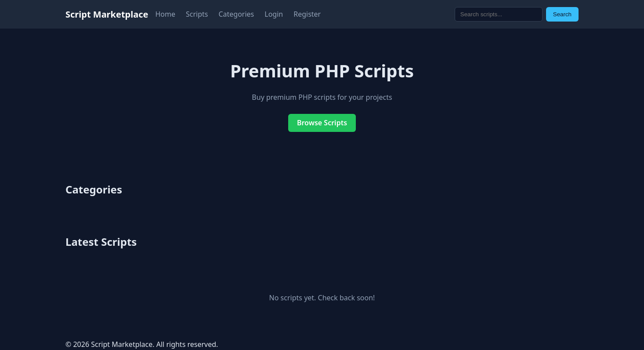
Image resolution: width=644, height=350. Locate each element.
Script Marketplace (107, 14)
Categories (236, 14)
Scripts (197, 14)
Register (307, 14)
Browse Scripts (322, 123)
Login (274, 14)
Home (165, 14)
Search (562, 14)
